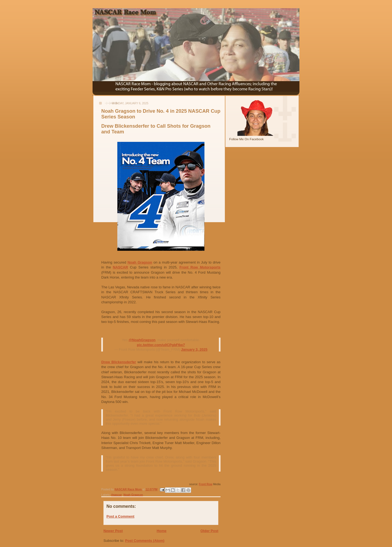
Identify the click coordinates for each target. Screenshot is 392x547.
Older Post (209, 531)
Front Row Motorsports (200, 267)
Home (161, 531)
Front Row (206, 484)
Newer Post (113, 531)
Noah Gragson (140, 262)
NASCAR (121, 267)
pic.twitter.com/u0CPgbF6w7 (161, 345)
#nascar (116, 495)
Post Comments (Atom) (145, 541)
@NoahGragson (142, 340)
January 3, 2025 (194, 349)
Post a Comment (120, 516)
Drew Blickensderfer (119, 362)
